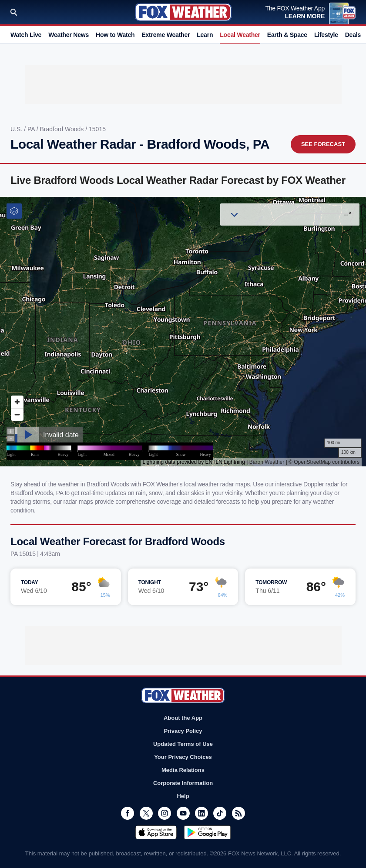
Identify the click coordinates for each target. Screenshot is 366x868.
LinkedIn (201, 813)
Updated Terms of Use (183, 744)
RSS (238, 813)
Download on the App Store (156, 832)
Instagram (165, 813)
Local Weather (240, 35)
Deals (353, 35)
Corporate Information (183, 783)
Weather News (69, 35)
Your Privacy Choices (183, 757)
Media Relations (183, 770)
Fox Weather (183, 12)
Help (183, 796)
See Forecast (323, 144)
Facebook (128, 813)
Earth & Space (287, 35)
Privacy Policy (183, 731)
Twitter (146, 813)
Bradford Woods (62, 129)
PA (32, 129)
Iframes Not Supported (183, 332)
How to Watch (115, 35)
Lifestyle (326, 35)
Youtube (183, 813)
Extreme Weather (166, 35)
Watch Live (26, 35)
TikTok (220, 813)
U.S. (17, 129)
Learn (205, 35)
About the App (183, 718)
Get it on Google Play (207, 832)
